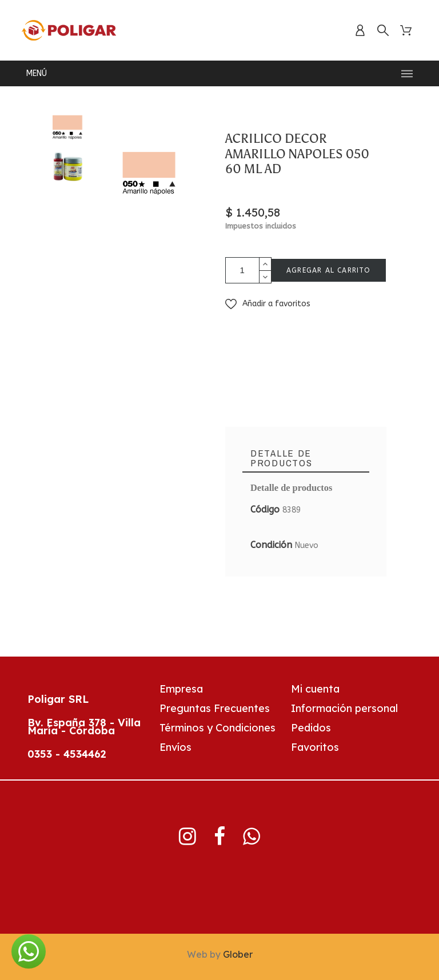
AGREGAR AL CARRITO (329, 270)
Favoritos (315, 747)
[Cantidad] (242, 270)
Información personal (344, 708)
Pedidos (311, 728)
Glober (238, 954)
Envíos (175, 747)
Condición (273, 545)
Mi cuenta (315, 689)
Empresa (181, 689)
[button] (268, 304)
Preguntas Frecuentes (215, 708)
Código (266, 509)
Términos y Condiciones (217, 728)
